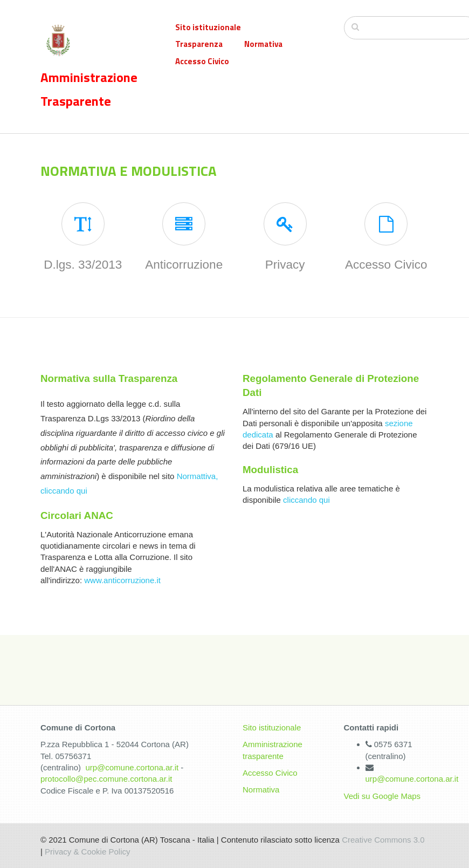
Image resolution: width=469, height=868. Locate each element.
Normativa (263, 44)
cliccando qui (306, 500)
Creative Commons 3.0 (383, 840)
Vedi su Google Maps (382, 796)
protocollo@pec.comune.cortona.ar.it (106, 779)
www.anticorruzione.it (122, 580)
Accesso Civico (202, 61)
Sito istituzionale (208, 27)
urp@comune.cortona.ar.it (132, 767)
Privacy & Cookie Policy (87, 852)
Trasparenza (199, 44)
